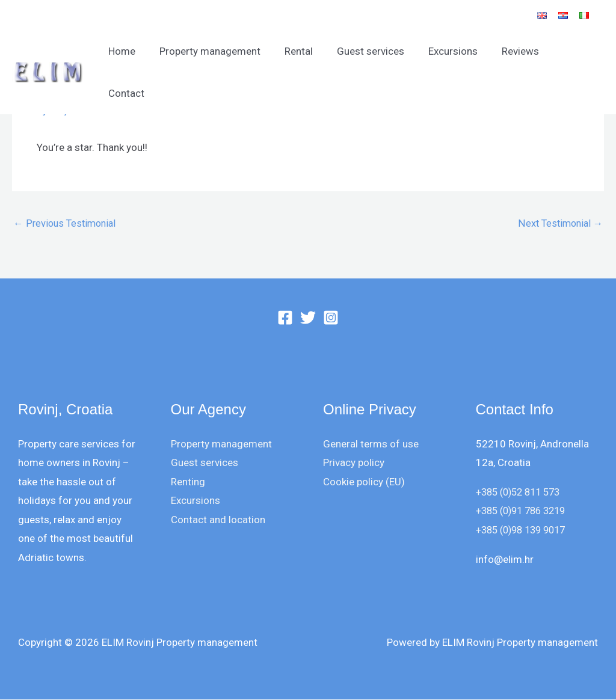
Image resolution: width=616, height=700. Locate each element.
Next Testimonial (559, 224)
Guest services (376, 51)
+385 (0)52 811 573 (522, 493)
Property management (223, 51)
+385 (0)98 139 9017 (525, 530)
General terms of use (371, 444)
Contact (576, 51)
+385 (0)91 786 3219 (525, 511)
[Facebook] (285, 318)
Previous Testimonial (67, 224)
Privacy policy (354, 463)
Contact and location (218, 520)
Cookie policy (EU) (364, 482)
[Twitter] (308, 318)
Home (138, 51)
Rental (308, 51)
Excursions (455, 51)
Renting (188, 482)
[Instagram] (331, 318)
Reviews (519, 51)
